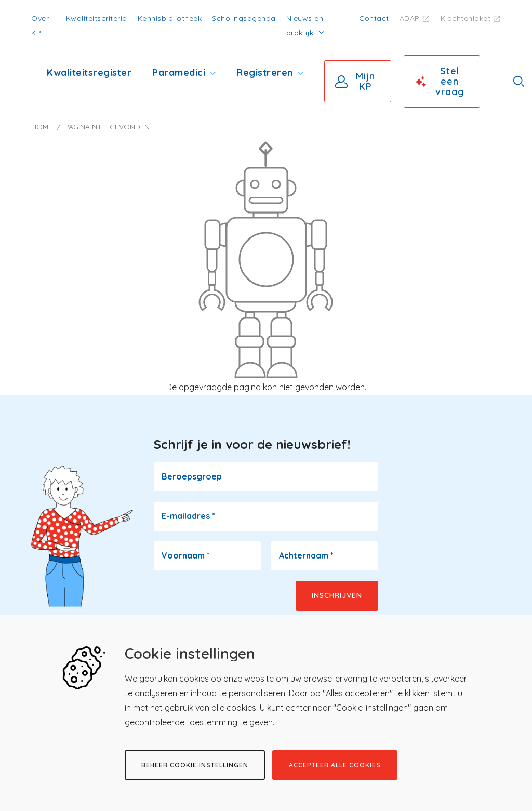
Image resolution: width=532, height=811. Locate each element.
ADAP (410, 18)
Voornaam (186, 555)
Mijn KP (365, 81)
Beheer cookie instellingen (195, 765)
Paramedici (179, 72)
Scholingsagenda (244, 18)
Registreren (265, 72)
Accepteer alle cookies (335, 765)
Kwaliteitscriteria (97, 18)
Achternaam (306, 555)
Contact (374, 18)
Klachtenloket (466, 18)
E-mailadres (188, 516)
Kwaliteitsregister (89, 72)
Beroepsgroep (192, 476)
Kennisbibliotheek (170, 18)
